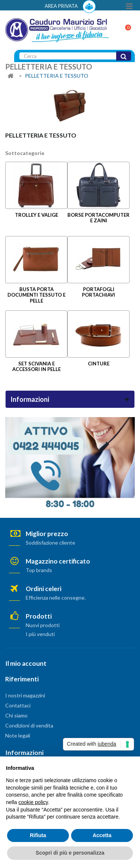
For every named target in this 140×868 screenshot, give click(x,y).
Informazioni (30, 399)
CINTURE (99, 364)
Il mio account (26, 663)
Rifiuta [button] (38, 835)
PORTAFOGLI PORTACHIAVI (98, 292)
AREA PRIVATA (70, 7)
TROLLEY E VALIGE (36, 215)
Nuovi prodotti (43, 625)
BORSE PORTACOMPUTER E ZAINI (98, 218)
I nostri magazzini (25, 695)
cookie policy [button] (33, 802)
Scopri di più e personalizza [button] (70, 853)
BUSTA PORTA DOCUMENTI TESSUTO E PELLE (36, 295)
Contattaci (18, 705)
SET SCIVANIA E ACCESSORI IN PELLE (36, 366)
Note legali (18, 735)
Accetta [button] (102, 835)
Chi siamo (16, 715)
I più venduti (40, 634)
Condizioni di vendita (29, 725)
